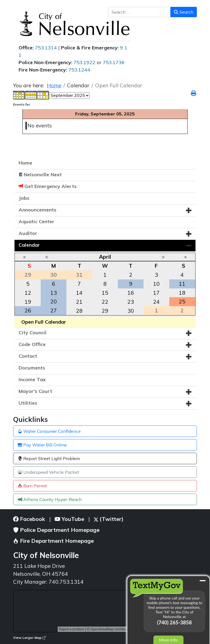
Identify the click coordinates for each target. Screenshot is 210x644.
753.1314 (46, 48)
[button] (189, 210)
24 (156, 302)
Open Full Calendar (44, 322)
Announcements (37, 210)
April (105, 257)
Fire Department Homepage (53, 541)
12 (28, 293)
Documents (32, 368)
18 (182, 293)
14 (79, 293)
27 (54, 311)
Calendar (29, 245)
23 (131, 302)
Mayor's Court (35, 391)
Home (25, 163)
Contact (28, 356)
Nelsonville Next (43, 175)
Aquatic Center (37, 221)
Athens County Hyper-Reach (50, 499)
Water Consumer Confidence (49, 431)
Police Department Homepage (56, 530)
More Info (168, 640)
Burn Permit (32, 486)
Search (184, 12)
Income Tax (32, 379)
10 (156, 284)
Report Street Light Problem (49, 458)
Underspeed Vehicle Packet (48, 472)
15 (105, 293)
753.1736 (114, 62)
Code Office (32, 344)
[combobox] (139, 12)
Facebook (29, 519)
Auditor (28, 233)
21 (79, 302)
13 (54, 293)
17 (156, 293)
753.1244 (79, 70)
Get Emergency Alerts (50, 186)
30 (131, 311)
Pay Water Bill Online (42, 445)
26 (28, 311)
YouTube (69, 519)
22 (105, 302)
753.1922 (84, 62)
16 (131, 293)
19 (28, 302)
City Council (33, 333)
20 (54, 302)
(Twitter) (109, 519)
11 (182, 284)
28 (79, 311)
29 (105, 311)
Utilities (28, 403)
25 (182, 302)
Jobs (24, 198)
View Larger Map (29, 638)
